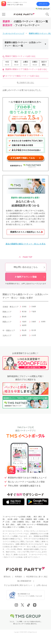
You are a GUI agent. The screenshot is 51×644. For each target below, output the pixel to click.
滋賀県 (24, 325)
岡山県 (24, 330)
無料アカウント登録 (26, 277)
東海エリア (7, 317)
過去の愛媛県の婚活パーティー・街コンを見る (26, 244)
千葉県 (34, 312)
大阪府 (24, 322)
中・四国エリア (9, 331)
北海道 (24, 307)
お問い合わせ (42, 585)
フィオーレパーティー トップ (13, 33)
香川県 (34, 330)
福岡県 (24, 335)
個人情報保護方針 (24, 581)
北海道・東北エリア (11, 307)
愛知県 (24, 317)
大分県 (34, 335)
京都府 (34, 322)
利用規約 (18, 577)
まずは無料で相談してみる (23, 158)
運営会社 (7, 577)
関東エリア (7, 312)
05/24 (35, 63)
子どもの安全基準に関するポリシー (18, 585)
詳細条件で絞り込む (27, 83)
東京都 (24, 312)
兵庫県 (43, 322)
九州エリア (7, 336)
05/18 (7, 63)
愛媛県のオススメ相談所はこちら (26, 232)
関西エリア (7, 322)
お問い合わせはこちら (26, 267)
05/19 (16, 63)
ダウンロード (43, 4)
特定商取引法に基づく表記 (37, 577)
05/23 (26, 63)
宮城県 (34, 307)
